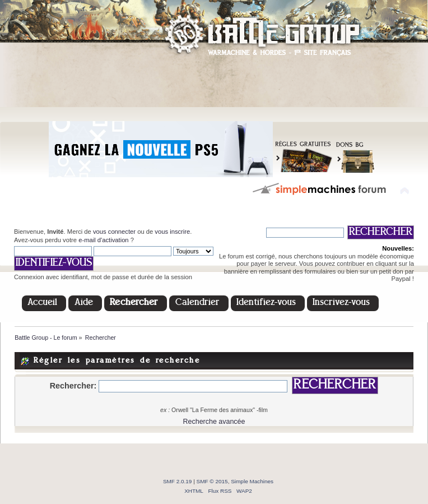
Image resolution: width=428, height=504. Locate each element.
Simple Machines (252, 481)
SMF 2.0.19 (178, 481)
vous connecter (114, 232)
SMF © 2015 (212, 481)
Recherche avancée (214, 422)
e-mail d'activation (103, 240)
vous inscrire (172, 232)
